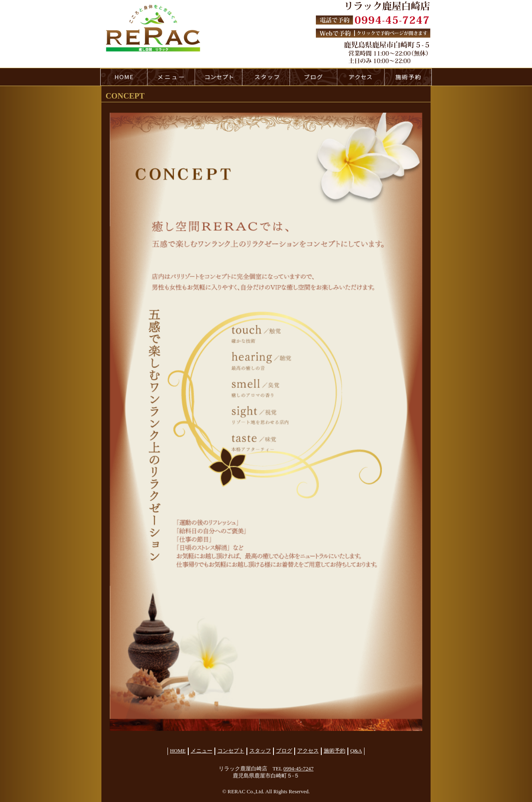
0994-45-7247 (299, 769)
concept (219, 77)
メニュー (202, 751)
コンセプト (231, 751)
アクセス (308, 751)
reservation (408, 77)
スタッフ (260, 751)
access (361, 77)
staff (266, 77)
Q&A (356, 751)
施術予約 (335, 751)
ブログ (284, 751)
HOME (124, 77)
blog (313, 77)
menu (171, 77)
